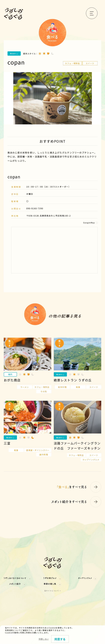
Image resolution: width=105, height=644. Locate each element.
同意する (60, 639)
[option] (52, 98)
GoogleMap (90, 223)
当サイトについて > (53, 591)
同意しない (44, 639)
